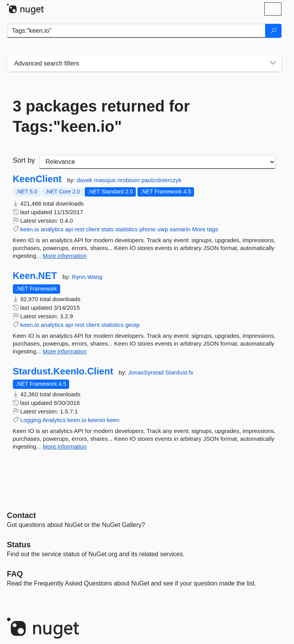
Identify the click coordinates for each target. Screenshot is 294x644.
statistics (127, 229)
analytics (52, 229)
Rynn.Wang (87, 277)
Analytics (54, 420)
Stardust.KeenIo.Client (63, 371)
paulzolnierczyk (161, 180)
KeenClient (37, 179)
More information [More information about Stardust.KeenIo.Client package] (65, 446)
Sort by (24, 160)
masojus (105, 180)
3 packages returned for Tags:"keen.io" (102, 116)
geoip (133, 325)
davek (85, 180)
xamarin (180, 229)
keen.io (30, 229)
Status (19, 545)
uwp (163, 229)
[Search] (273, 31)
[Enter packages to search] (136, 31)
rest (79, 229)
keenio (96, 420)
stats (107, 229)
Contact (21, 515)
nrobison (129, 180)
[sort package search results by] (157, 162)
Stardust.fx (179, 372)
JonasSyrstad (147, 372)
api (69, 229)
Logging (31, 420)
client (93, 229)
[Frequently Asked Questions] (15, 574)
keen (113, 420)
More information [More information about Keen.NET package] (65, 351)
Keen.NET (35, 276)
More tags (205, 229)
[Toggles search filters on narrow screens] (273, 64)
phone (148, 229)
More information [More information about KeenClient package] (65, 256)
